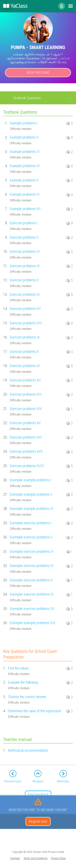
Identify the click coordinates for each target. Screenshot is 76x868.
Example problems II (24, 137)
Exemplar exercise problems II (31, 537)
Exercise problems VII (25, 309)
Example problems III (25, 152)
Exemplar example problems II (31, 494)
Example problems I (24, 123)
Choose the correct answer (27, 697)
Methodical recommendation (28, 750)
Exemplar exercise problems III (32, 551)
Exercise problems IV (25, 266)
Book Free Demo (38, 73)
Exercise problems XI (25, 366)
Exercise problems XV (25, 423)
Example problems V (24, 180)
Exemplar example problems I (31, 480)
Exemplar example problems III (32, 509)
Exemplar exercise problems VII (32, 609)
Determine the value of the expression (35, 711)
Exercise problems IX (25, 337)
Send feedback (38, 795)
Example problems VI (25, 194)
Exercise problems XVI (26, 437)
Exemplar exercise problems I (31, 523)
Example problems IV (25, 166)
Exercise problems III (25, 251)
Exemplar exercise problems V (31, 580)
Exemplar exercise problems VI (32, 594)
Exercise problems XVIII (27, 466)
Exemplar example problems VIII (33, 623)
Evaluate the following (23, 682)
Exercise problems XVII (26, 451)
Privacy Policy (58, 858)
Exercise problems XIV (26, 409)
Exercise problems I (24, 223)
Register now (38, 821)
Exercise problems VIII (26, 323)
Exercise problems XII (25, 380)
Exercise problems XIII (26, 394)
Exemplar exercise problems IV (32, 566)
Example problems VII (25, 209)
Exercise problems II (24, 237)
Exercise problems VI (25, 294)
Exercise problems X (24, 352)
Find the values (18, 668)
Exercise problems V (24, 280)
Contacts (15, 858)
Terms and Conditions (36, 858)
